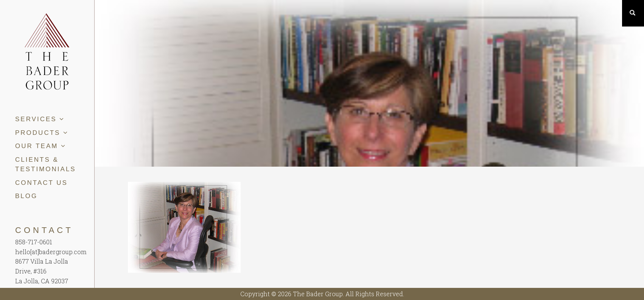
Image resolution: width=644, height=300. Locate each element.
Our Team (41, 146)
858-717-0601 (34, 242)
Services (40, 119)
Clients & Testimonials (46, 165)
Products (42, 133)
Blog (26, 196)
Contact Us (41, 183)
